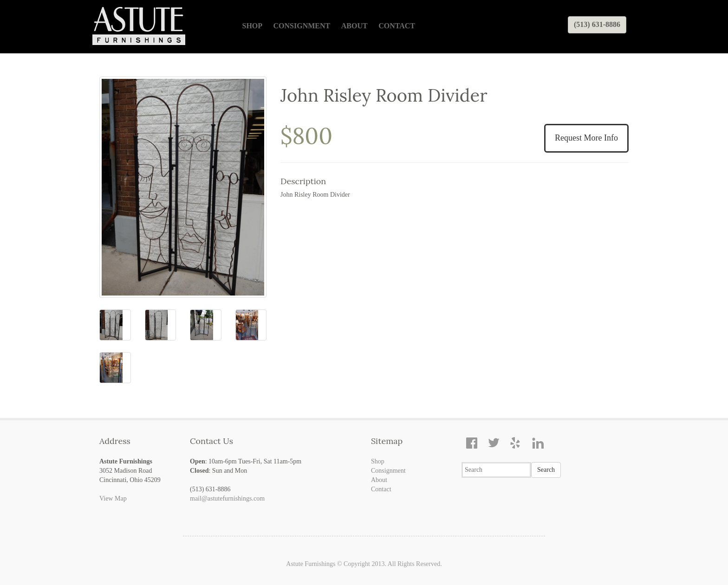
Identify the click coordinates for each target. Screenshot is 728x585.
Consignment (302, 26)
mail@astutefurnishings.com (227, 498)
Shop (253, 26)
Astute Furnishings (311, 564)
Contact (397, 26)
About (354, 26)
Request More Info (586, 138)
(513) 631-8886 (597, 24)
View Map (113, 498)
